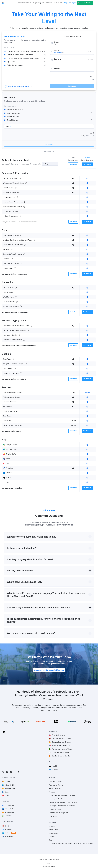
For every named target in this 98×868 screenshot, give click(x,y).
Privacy (49, 863)
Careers (52, 837)
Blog (51, 840)
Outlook (11, 833)
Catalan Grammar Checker (61, 756)
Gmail (7, 826)
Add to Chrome (86, 3)
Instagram (11, 772)
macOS (55, 766)
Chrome (8, 782)
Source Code (53, 833)
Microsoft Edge (10, 785)
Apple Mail (9, 829)
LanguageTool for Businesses (59, 799)
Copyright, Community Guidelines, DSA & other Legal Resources (71, 844)
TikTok (15, 772)
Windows (55, 770)
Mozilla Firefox (10, 788)
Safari (7, 792)
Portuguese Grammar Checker (63, 749)
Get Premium (87, 164)
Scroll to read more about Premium (18, 86)
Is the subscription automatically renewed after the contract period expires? (44, 620)
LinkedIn (18, 772)
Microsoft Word (10, 809)
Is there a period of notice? (22, 548)
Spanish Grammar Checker (61, 742)
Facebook (7, 772)
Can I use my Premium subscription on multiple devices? (38, 608)
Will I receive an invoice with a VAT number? (31, 633)
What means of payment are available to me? (32, 537)
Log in (73, 3)
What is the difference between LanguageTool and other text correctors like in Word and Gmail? (46, 595)
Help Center (53, 816)
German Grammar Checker (61, 739)
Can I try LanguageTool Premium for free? (30, 559)
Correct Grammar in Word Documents (62, 795)
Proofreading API (55, 809)
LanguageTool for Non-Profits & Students (63, 802)
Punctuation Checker (56, 785)
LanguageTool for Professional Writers (62, 806)
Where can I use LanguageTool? (25, 582)
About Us (52, 826)
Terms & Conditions (49, 866)
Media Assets (54, 830)
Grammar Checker (55, 782)
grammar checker (37, 705)
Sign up (67, 3)
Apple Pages (9, 812)
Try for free (73, 164)
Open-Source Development (58, 813)
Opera (7, 795)
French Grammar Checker (61, 746)
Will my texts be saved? (20, 571)
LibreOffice (9, 816)
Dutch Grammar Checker (61, 752)
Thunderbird (9, 836)
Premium (52, 792)
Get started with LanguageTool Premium (49, 670)
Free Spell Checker (59, 735)
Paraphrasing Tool (55, 788)
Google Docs (9, 805)
